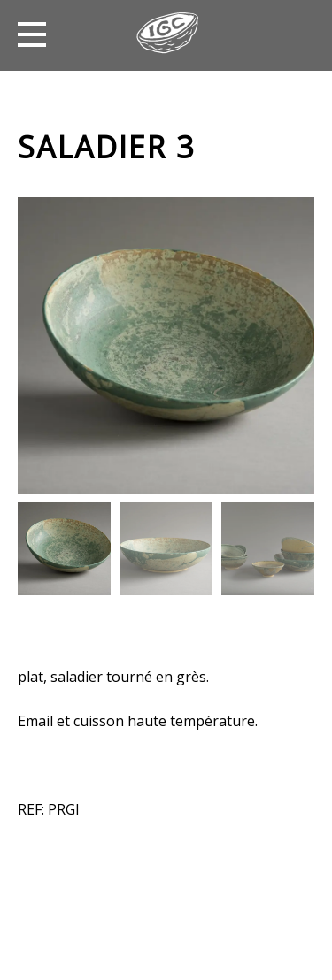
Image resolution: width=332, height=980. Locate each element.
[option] (166, 345)
